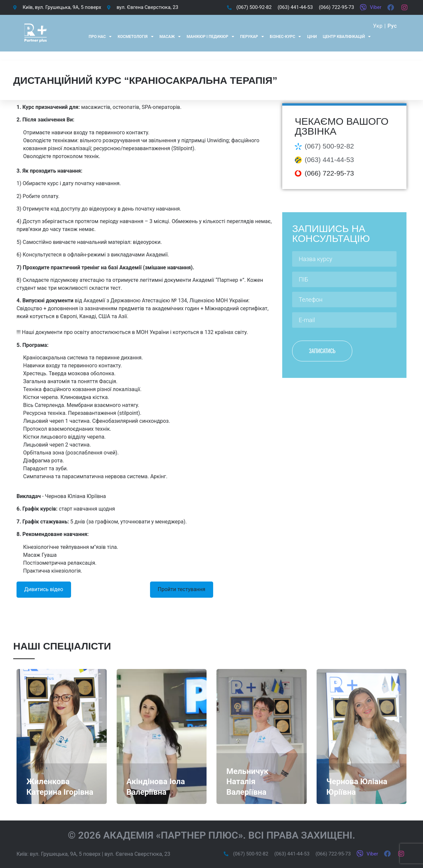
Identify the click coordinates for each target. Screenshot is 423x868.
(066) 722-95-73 (329, 173)
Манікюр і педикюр (211, 37)
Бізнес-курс (286, 37)
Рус (392, 26)
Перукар (252, 37)
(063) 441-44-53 (329, 160)
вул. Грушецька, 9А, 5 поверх (65, 854)
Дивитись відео (44, 589)
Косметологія (136, 37)
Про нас (100, 37)
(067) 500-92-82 (329, 146)
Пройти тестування (181, 589)
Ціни (312, 37)
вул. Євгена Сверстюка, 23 (137, 854)
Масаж (170, 37)
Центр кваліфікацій (347, 37)
